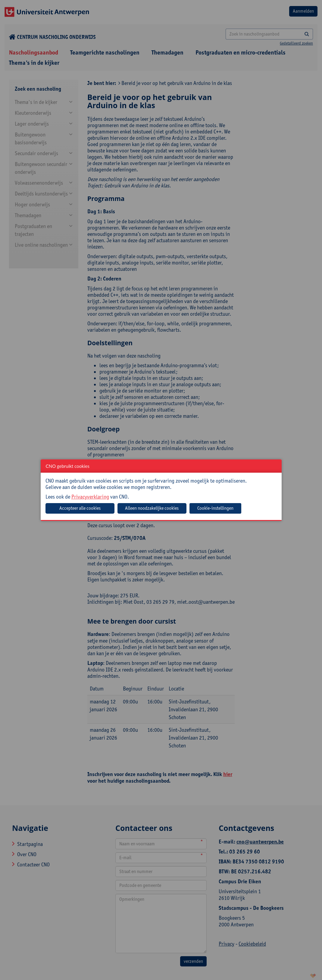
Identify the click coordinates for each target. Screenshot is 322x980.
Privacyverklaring (90, 497)
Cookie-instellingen (215, 508)
